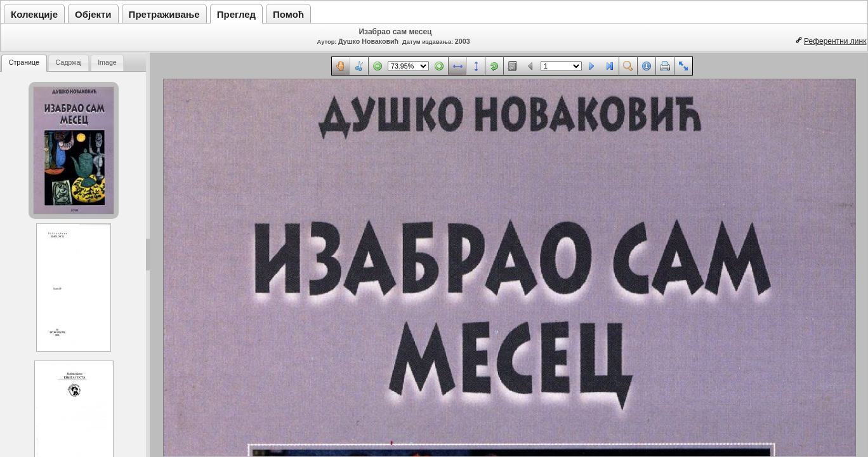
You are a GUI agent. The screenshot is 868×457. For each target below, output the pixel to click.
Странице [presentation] (24, 62)
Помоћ (288, 14)
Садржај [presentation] (68, 62)
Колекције (34, 14)
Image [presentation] (107, 62)
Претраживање (164, 14)
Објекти (93, 14)
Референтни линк (835, 41)
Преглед (236, 14)
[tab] (24, 63)
